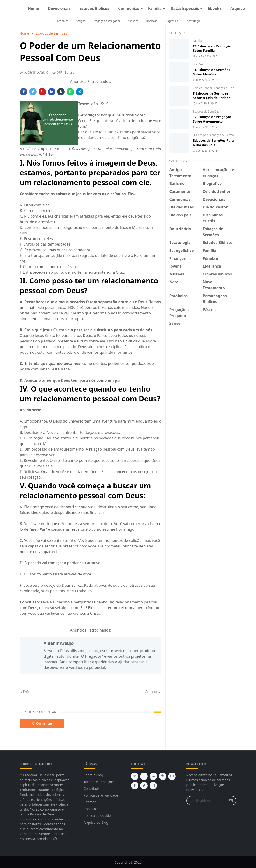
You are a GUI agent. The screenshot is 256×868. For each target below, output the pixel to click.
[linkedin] (153, 776)
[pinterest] (163, 776)
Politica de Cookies (98, 816)
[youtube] (172, 776)
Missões (133, 21)
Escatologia (193, 21)
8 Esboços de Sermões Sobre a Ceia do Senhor (212, 95)
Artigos (81, 21)
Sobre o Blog (94, 775)
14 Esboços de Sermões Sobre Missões (212, 72)
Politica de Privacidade (101, 795)
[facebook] (249, 8)
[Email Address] (206, 801)
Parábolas (62, 21)
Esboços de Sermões (228, 88)
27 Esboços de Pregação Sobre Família (212, 48)
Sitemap (90, 802)
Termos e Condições (99, 782)
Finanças (152, 21)
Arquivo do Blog (96, 822)
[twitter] (144, 786)
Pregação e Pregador (107, 21)
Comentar (42, 723)
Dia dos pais (201, 135)
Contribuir (92, 789)
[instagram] (253, 8)
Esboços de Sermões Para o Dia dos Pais (213, 143)
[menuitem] (34, 8)
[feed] (144, 776)
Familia (197, 41)
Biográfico (171, 21)
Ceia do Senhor (203, 88)
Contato (90, 809)
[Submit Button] (231, 801)
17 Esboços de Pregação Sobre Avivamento (212, 119)
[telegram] (135, 776)
